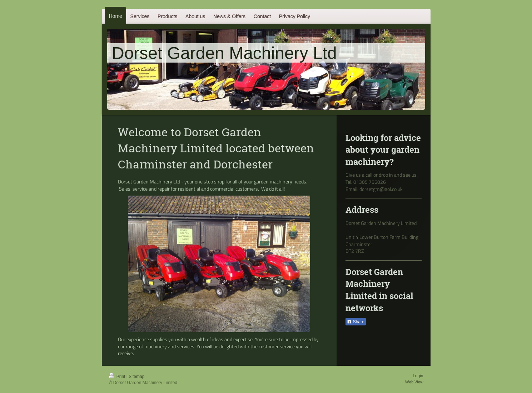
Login (418, 376)
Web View (414, 382)
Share (356, 322)
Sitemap (136, 377)
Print (118, 377)
